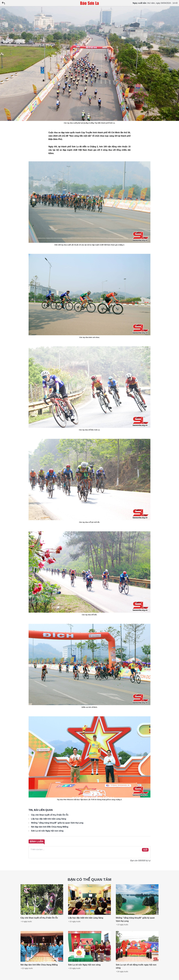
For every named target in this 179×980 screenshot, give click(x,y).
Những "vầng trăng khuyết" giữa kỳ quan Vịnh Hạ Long (57, 823)
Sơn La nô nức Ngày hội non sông (47, 831)
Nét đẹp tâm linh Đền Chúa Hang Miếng (50, 827)
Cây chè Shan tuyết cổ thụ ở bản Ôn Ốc (50, 815)
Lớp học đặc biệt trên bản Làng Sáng (49, 819)
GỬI (145, 850)
